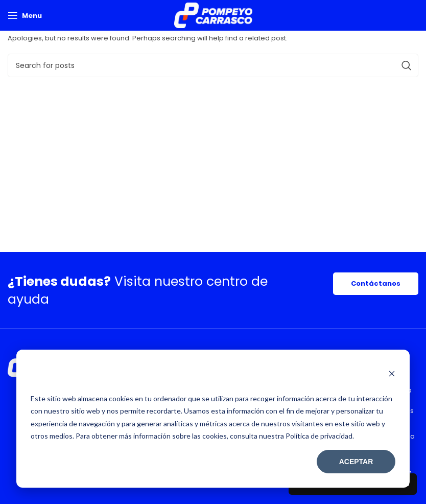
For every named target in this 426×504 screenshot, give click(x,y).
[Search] (213, 65)
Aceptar (356, 462)
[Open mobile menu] (25, 15)
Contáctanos (376, 283)
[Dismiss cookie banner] (392, 375)
